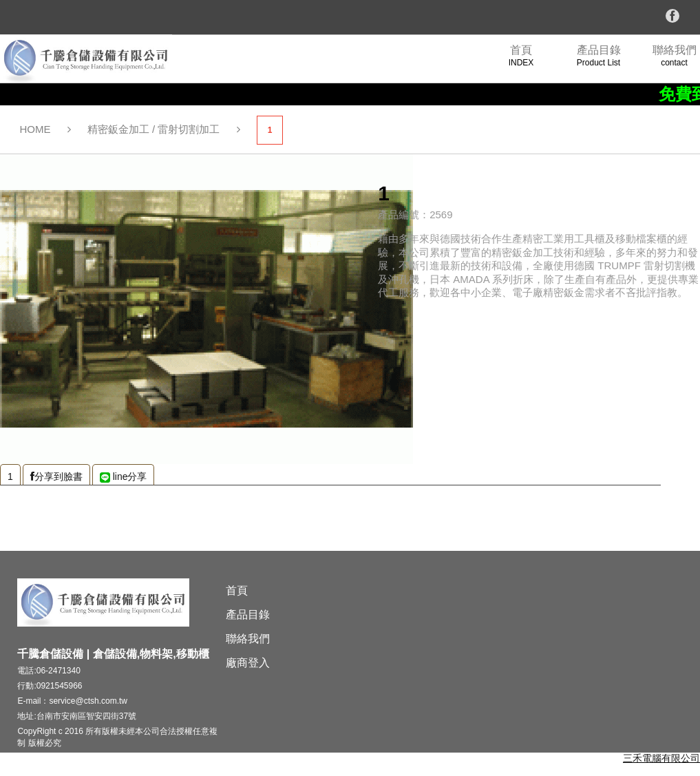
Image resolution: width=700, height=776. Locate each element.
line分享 (124, 477)
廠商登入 (248, 663)
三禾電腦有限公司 (661, 758)
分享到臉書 (56, 476)
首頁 (237, 590)
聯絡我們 (248, 639)
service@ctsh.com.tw (88, 701)
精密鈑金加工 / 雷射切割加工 (154, 129)
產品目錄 (248, 615)
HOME (35, 129)
